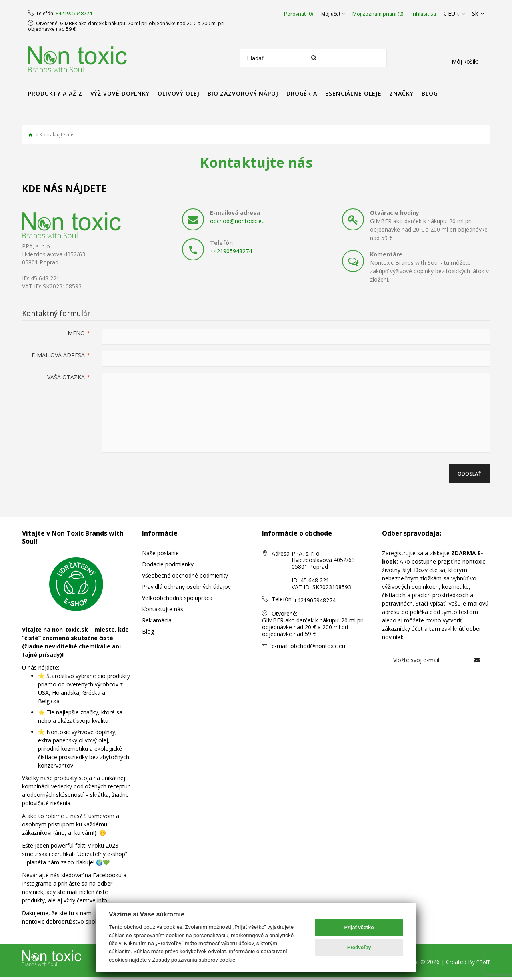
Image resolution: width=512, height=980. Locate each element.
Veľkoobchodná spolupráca (177, 601)
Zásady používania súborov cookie (194, 960)
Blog (148, 635)
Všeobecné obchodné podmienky (185, 579)
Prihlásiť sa (429, 14)
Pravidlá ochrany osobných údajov (186, 590)
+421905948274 (74, 14)
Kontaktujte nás (163, 612)
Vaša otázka (66, 377)
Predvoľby (359, 947)
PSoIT (482, 965)
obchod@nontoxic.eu (237, 221)
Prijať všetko (359, 927)
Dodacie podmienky (168, 567)
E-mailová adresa (58, 355)
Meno (76, 333)
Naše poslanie (160, 556)
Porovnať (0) (305, 14)
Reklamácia (157, 623)
